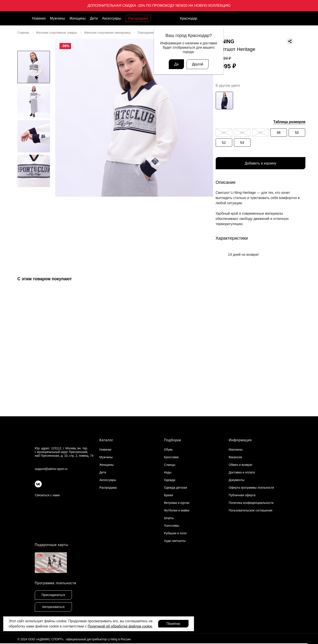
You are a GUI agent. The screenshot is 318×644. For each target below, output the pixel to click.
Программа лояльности (55, 583)
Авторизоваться (53, 607)
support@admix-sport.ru (51, 469)
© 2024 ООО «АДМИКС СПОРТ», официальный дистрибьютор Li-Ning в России (74, 639)
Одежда (170, 480)
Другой (198, 64)
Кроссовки (171, 457)
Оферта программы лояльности (251, 488)
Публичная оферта (242, 495)
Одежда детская (176, 488)
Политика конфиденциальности (251, 503)
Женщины (78, 18)
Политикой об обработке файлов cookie (120, 626)
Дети (94, 18)
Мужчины (58, 18)
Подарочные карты (51, 545)
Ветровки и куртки (177, 503)
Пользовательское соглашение (251, 510)
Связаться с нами (47, 495)
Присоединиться (53, 595)
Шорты (169, 518)
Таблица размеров (290, 122)
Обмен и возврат (241, 465)
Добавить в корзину (260, 163)
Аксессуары (112, 18)
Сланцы (170, 465)
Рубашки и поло (175, 533)
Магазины (236, 450)
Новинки (39, 18)
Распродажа (138, 18)
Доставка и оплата (242, 472)
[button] (34, 209)
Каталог (106, 440)
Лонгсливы (172, 526)
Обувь (168, 450)
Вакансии (235, 457)
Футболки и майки (177, 510)
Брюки (168, 495)
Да (176, 64)
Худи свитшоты (175, 541)
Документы (237, 480)
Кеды (168, 472)
